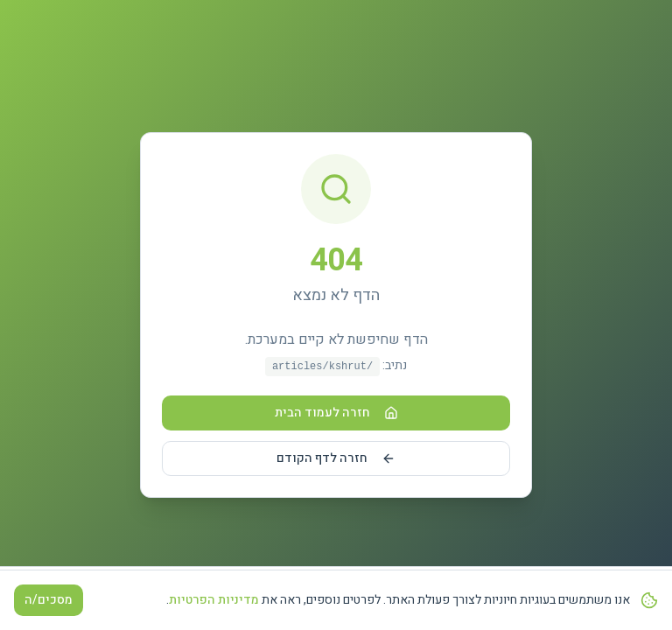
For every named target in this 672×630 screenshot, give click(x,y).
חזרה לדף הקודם (336, 458)
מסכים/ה (49, 600)
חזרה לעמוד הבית (336, 413)
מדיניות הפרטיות (214, 600)
